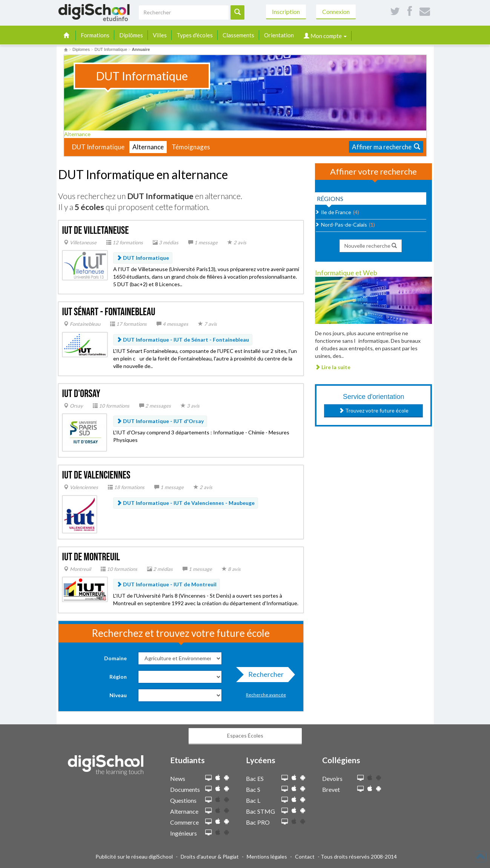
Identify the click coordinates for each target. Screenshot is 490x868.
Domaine (115, 658)
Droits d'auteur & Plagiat (210, 856)
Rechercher (264, 676)
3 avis (190, 406)
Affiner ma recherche (386, 147)
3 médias (166, 242)
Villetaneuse (80, 242)
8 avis (231, 569)
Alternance (80, 134)
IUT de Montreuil (91, 557)
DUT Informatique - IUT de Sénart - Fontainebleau (183, 340)
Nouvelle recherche (371, 246)
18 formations (126, 487)
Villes (160, 35)
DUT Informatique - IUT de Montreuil (167, 584)
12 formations (125, 242)
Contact (305, 856)
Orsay (73, 406)
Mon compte (325, 36)
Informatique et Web (346, 273)
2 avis (237, 242)
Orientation (279, 35)
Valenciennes (81, 487)
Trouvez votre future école (374, 410)
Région (118, 677)
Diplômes (131, 35)
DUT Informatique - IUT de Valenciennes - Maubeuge (186, 503)
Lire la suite (333, 367)
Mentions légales (267, 856)
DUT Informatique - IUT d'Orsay (160, 421)
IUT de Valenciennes (96, 475)
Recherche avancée (266, 695)
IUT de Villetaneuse (96, 231)
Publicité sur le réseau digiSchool (134, 856)
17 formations (128, 324)
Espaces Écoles (245, 735)
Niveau (118, 695)
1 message (203, 242)
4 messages (172, 324)
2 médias (160, 569)
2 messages (155, 406)
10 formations (111, 406)
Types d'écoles (195, 35)
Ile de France (336, 212)
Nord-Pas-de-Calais (344, 225)
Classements (238, 35)
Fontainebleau (82, 324)
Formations (95, 35)
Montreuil (77, 569)
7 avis (207, 324)
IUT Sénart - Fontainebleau (109, 312)
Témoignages (191, 147)
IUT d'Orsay (81, 394)
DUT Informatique (98, 147)
